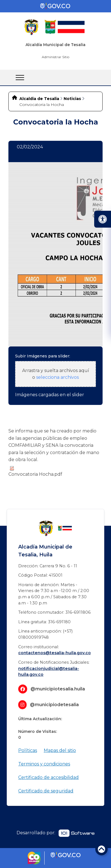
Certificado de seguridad (46, 791)
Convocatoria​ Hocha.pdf (35, 472)
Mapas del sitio (60, 750)
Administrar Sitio (55, 57)
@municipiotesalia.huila (58, 689)
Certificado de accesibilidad (48, 777)
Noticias (72, 99)
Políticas (28, 750)
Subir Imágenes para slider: (43, 356)
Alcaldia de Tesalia (39, 99)
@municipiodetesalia (54, 705)
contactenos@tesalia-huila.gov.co (55, 653)
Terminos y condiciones (44, 764)
